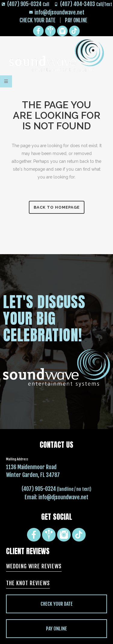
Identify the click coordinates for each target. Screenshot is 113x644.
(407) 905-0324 (39, 489)
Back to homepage (57, 207)
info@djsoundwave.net (63, 497)
